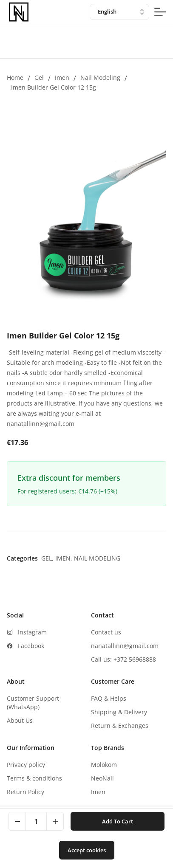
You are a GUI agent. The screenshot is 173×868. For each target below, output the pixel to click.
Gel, (48, 558)
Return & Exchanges (120, 726)
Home (15, 77)
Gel (39, 77)
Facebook (31, 646)
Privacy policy (26, 765)
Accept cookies (87, 850)
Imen (62, 77)
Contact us (106, 632)
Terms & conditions (34, 778)
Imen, (65, 558)
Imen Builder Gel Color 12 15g (54, 87)
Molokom (104, 765)
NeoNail (102, 778)
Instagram (32, 632)
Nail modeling (100, 77)
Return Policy (26, 792)
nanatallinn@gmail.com (125, 646)
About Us (20, 720)
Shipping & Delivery (119, 712)
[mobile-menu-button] (160, 12)
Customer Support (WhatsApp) (33, 703)
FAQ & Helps (109, 698)
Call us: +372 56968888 (123, 659)
